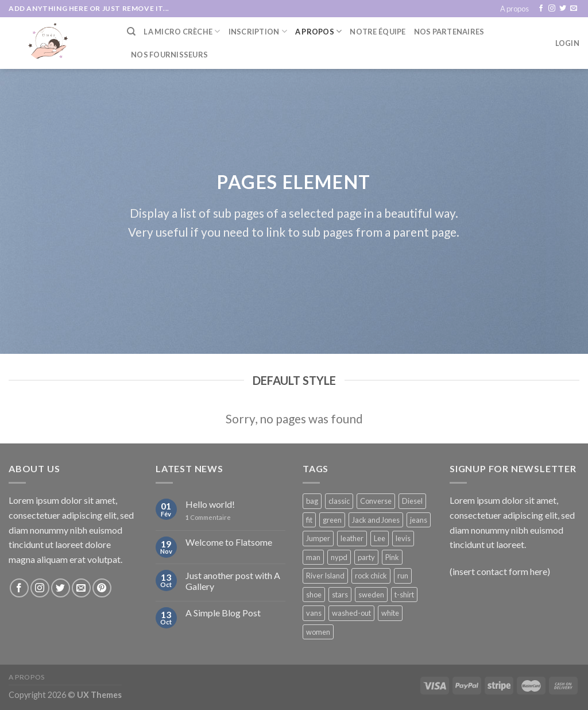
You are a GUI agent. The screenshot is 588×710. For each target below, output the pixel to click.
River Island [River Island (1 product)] (325, 576)
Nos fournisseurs (169, 55)
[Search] (131, 32)
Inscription (258, 31)
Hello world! (210, 504)
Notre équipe (378, 32)
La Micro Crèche (182, 31)
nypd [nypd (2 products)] (339, 557)
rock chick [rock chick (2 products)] (371, 576)
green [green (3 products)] (332, 520)
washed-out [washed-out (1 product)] (351, 613)
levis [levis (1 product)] (403, 538)
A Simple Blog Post (223, 613)
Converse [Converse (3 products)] (376, 501)
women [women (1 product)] (318, 632)
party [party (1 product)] (366, 557)
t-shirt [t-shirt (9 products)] (404, 595)
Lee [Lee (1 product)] (380, 538)
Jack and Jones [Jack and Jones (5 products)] (376, 520)
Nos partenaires (449, 32)
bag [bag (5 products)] (312, 501)
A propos (514, 9)
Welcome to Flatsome (229, 542)
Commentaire (208, 517)
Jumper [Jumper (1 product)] (318, 538)
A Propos (319, 31)
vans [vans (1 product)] (314, 613)
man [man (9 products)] (313, 557)
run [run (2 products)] (403, 576)
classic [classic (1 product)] (339, 501)
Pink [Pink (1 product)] (392, 557)
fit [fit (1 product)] (309, 520)
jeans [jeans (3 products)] (419, 520)
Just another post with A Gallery (233, 581)
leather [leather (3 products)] (352, 538)
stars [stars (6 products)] (340, 595)
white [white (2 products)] (390, 613)
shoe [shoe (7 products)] (314, 595)
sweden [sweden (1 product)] (371, 595)
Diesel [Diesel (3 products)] (412, 501)
